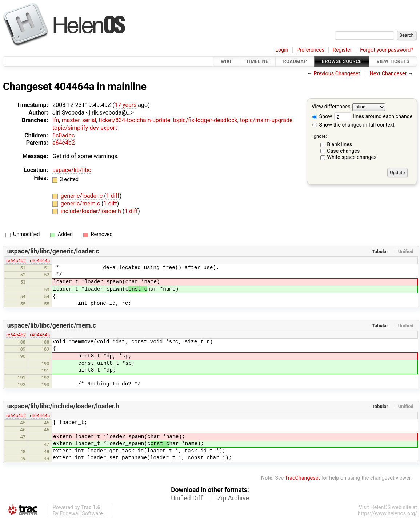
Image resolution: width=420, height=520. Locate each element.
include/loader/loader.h (92, 211)
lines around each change (373, 117)
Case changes (343, 151)
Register (342, 50)
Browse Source (342, 61)
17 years (125, 105)
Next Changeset (388, 74)
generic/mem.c (81, 203)
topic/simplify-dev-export (85, 128)
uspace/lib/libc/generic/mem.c (52, 325)
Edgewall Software (81, 514)
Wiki (226, 61)
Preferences (310, 50)
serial (89, 120)
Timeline (257, 61)
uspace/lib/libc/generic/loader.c (53, 251)
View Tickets (393, 61)
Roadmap (295, 61)
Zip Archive (233, 498)
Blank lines (339, 145)
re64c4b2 (16, 261)
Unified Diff (187, 498)
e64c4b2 (64, 143)
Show (322, 117)
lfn (56, 120)
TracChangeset (302, 478)
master (70, 120)
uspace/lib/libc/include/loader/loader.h (63, 406)
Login (282, 50)
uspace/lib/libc (72, 170)
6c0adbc (63, 135)
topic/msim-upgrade (266, 120)
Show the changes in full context (353, 125)
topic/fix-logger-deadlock (205, 120)
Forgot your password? (387, 50)
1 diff (113, 196)
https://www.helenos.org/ (387, 514)
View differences (331, 107)
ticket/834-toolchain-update (135, 120)
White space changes (352, 157)
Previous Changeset (337, 74)
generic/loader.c (82, 196)
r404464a (40, 261)
